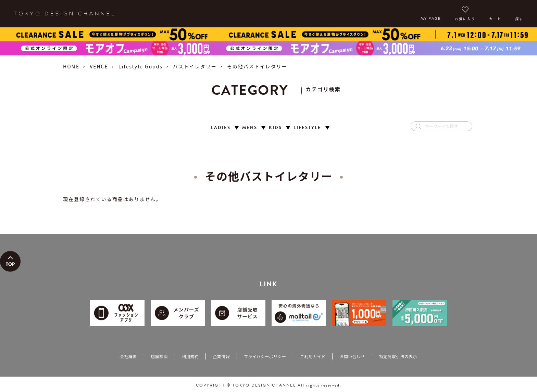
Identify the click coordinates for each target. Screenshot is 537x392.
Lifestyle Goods (141, 66)
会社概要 (128, 356)
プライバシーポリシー (265, 356)
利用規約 (190, 356)
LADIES (221, 128)
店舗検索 (159, 356)
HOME (71, 66)
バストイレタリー (195, 66)
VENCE (99, 66)
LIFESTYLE (307, 128)
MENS (250, 128)
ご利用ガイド (313, 356)
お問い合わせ (352, 356)
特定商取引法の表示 (398, 356)
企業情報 (221, 356)
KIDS (275, 128)
